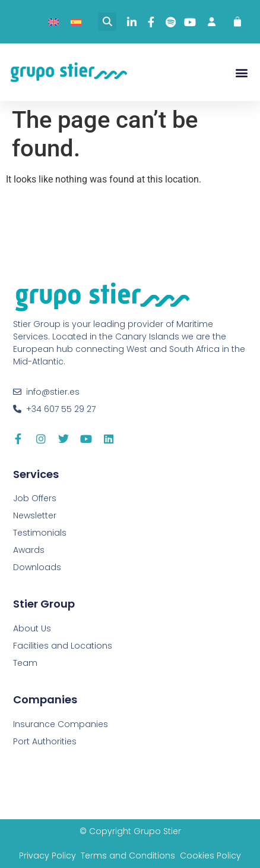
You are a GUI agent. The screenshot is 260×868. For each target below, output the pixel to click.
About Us (32, 628)
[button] (107, 22)
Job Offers (35, 498)
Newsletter (35, 515)
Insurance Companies (61, 724)
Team (25, 663)
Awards (29, 550)
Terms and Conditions (128, 856)
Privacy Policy (47, 856)
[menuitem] (53, 22)
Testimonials (40, 533)
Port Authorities (45, 741)
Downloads (37, 567)
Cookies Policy (210, 856)
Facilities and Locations (63, 646)
